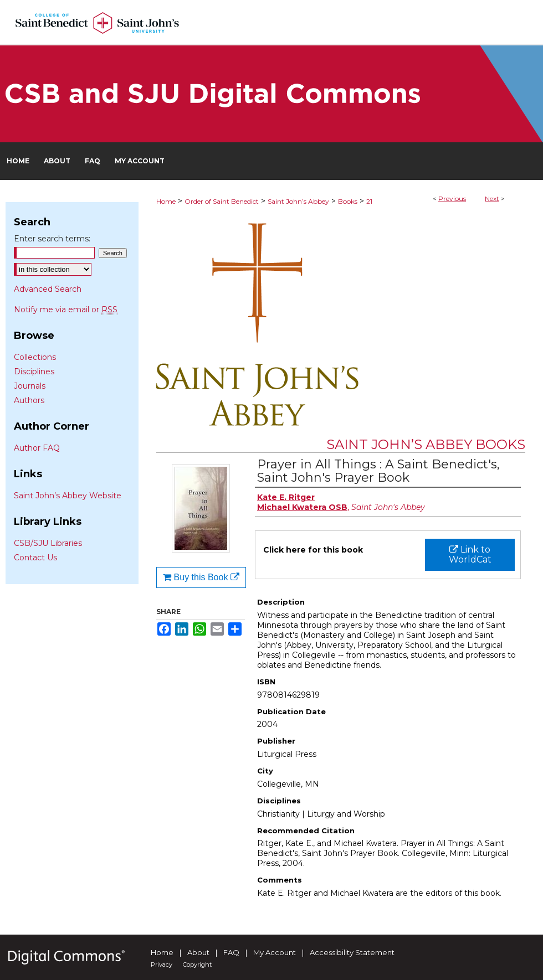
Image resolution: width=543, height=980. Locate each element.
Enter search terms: (52, 239)
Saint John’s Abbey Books (426, 444)
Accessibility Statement (352, 952)
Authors (29, 400)
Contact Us (35, 558)
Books (348, 201)
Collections (35, 357)
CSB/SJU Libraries (48, 543)
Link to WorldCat (470, 555)
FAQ (231, 952)
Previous (452, 198)
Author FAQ (37, 448)
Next (492, 198)
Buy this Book (201, 577)
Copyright (197, 964)
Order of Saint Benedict (222, 201)
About (198, 952)
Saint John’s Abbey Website (68, 496)
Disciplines (34, 372)
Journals (30, 386)
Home (166, 201)
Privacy (162, 964)
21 (369, 201)
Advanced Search (48, 289)
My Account (275, 952)
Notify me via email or (66, 310)
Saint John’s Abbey (298, 201)
